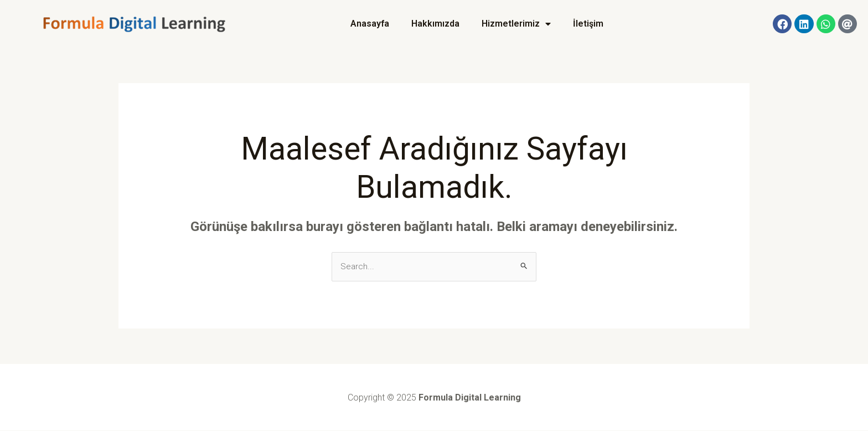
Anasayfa (370, 24)
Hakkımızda (435, 24)
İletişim (588, 24)
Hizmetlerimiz (516, 24)
